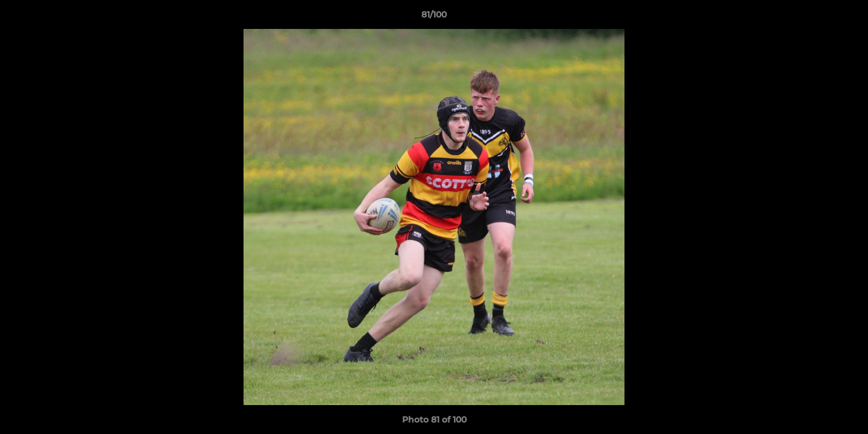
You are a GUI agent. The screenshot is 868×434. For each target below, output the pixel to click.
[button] (846, 17)
